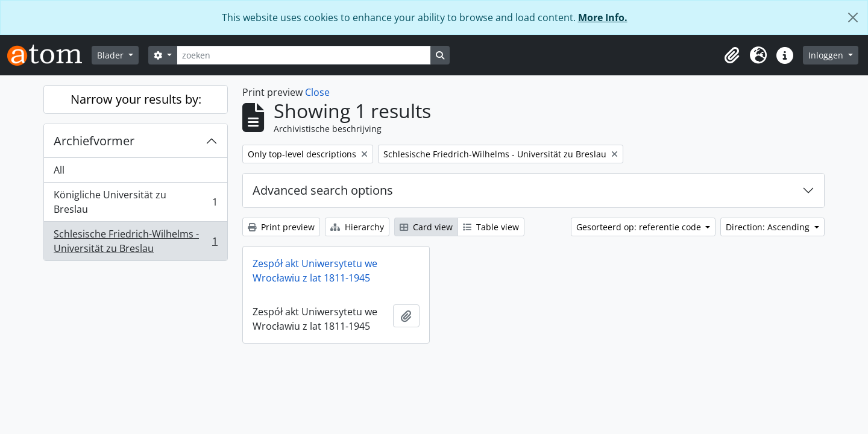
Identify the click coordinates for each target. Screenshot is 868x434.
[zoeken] (304, 55)
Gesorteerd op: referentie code (640, 227)
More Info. (603, 17)
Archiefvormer (94, 141)
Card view (426, 227)
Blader (112, 55)
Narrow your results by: (136, 99)
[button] (732, 55)
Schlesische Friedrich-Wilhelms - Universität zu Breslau (135, 241)
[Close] (853, 17)
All (59, 170)
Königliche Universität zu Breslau (135, 202)
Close (317, 92)
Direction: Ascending (769, 227)
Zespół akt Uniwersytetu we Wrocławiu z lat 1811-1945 (315, 271)
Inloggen (827, 55)
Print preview (281, 227)
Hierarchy (357, 227)
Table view (491, 227)
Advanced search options (323, 190)
